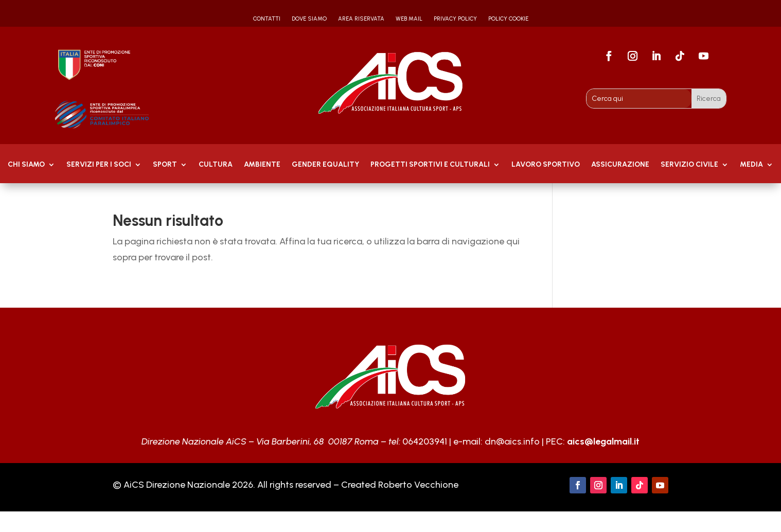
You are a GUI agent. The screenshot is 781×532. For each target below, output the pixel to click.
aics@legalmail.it (603, 441)
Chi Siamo (26, 165)
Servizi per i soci (99, 165)
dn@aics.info (512, 441)
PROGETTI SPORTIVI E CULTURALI (430, 165)
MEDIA (751, 165)
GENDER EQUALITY (325, 165)
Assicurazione (620, 165)
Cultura (216, 165)
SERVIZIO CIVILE (689, 165)
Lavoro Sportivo (546, 165)
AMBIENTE (262, 165)
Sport (165, 165)
